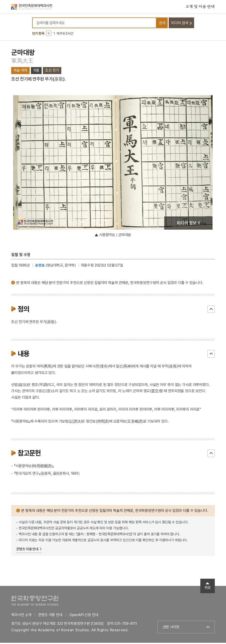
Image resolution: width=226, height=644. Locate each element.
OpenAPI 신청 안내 (84, 616)
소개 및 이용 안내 (200, 7)
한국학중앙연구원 (35, 602)
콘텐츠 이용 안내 (27, 551)
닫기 (211, 310)
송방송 (40, 267)
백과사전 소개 (21, 616)
